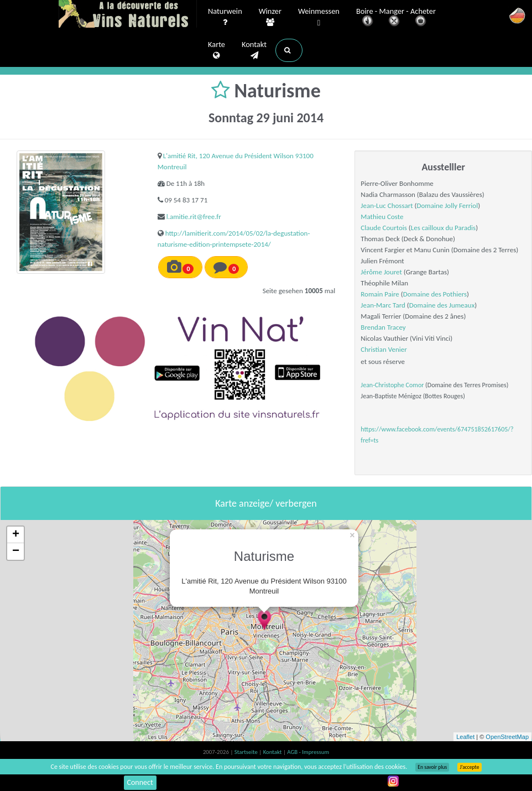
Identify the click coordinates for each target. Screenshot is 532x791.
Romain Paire (380, 294)
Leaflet (465, 737)
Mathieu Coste (382, 217)
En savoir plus (432, 767)
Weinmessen (319, 17)
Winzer (270, 17)
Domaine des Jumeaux (442, 305)
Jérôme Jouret (381, 272)
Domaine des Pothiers (435, 294)
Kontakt (254, 50)
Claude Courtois (384, 228)
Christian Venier (384, 349)
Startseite (247, 752)
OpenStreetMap (507, 737)
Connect (140, 782)
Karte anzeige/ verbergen (266, 503)
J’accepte (469, 767)
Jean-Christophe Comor (392, 385)
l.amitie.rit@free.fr (194, 217)
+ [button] (16, 535)
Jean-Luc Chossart (387, 205)
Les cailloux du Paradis (443, 228)
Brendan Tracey (383, 327)
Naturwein (225, 17)
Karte (217, 50)
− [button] (16, 551)
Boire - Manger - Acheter (396, 18)
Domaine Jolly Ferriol (448, 205)
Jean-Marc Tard (383, 305)
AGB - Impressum (308, 752)
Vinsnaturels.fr (128, 15)
